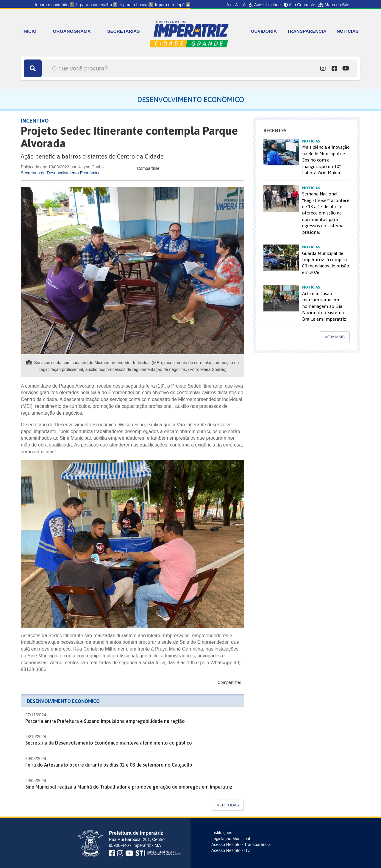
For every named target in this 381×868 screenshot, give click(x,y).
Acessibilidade (265, 5)
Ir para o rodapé (172, 5)
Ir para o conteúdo (54, 5)
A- (237, 5)
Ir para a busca (136, 5)
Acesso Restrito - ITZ (231, 850)
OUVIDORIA (264, 31)
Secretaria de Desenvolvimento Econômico (61, 173)
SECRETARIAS (124, 31)
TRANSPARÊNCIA (307, 31)
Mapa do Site (334, 5)
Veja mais (335, 337)
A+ (229, 5)
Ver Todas (228, 805)
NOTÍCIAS (348, 31)
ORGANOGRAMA (72, 31)
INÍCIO (29, 31)
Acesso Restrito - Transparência (241, 845)
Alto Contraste (299, 5)
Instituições (222, 833)
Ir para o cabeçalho (97, 5)
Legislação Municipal (231, 839)
